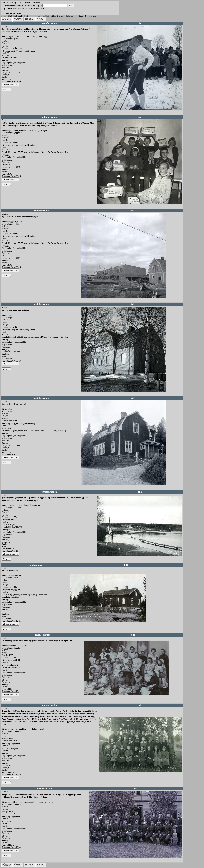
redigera (100, 113)
